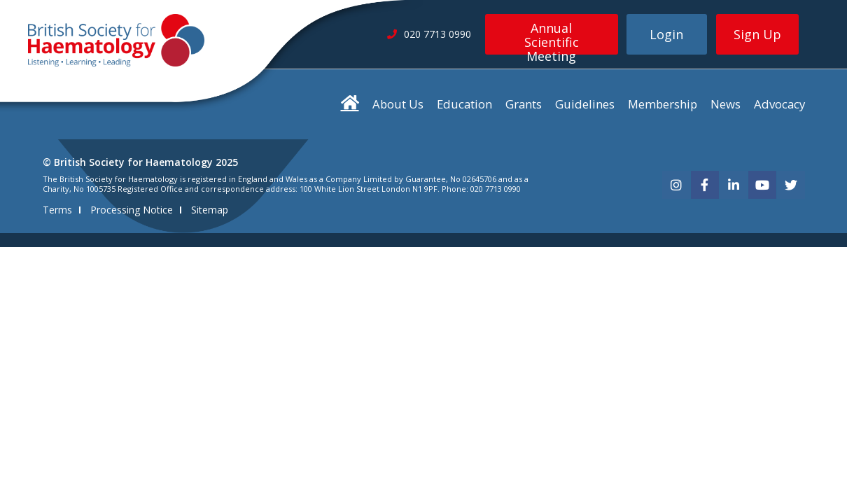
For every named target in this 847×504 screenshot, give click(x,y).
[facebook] (705, 185)
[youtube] (762, 185)
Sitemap (210, 210)
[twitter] (791, 185)
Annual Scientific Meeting (552, 37)
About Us (398, 104)
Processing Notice (132, 210)
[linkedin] (734, 185)
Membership (663, 104)
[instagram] (676, 185)
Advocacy (779, 104)
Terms (57, 210)
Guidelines (585, 104)
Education (464, 104)
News (726, 104)
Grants (524, 104)
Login (666, 34)
